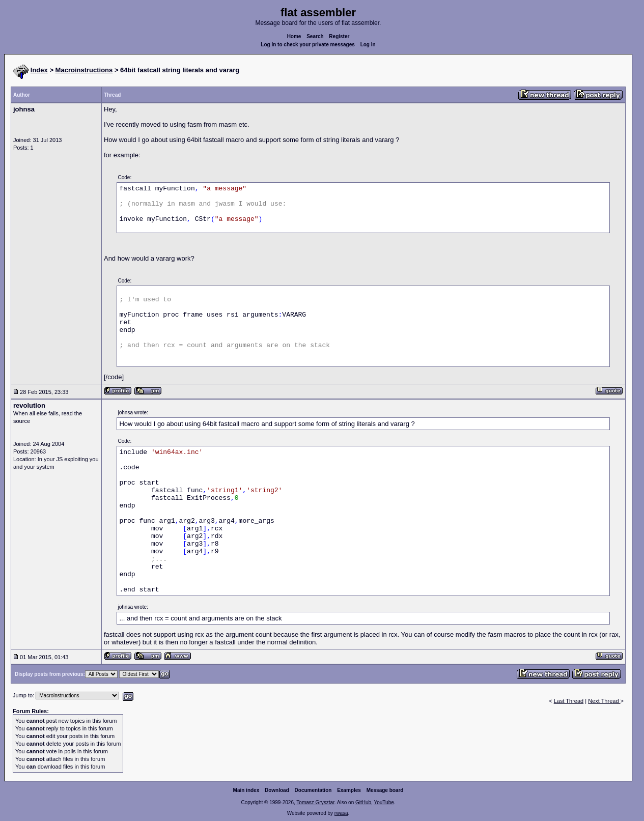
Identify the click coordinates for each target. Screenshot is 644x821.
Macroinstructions (84, 70)
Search (315, 36)
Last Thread (569, 701)
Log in (368, 45)
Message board (385, 790)
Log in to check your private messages (308, 45)
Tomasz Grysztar (315, 802)
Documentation (313, 790)
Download (277, 790)
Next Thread (604, 701)
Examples (349, 790)
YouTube (384, 802)
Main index (246, 790)
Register (339, 36)
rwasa (341, 813)
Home (294, 36)
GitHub (363, 802)
